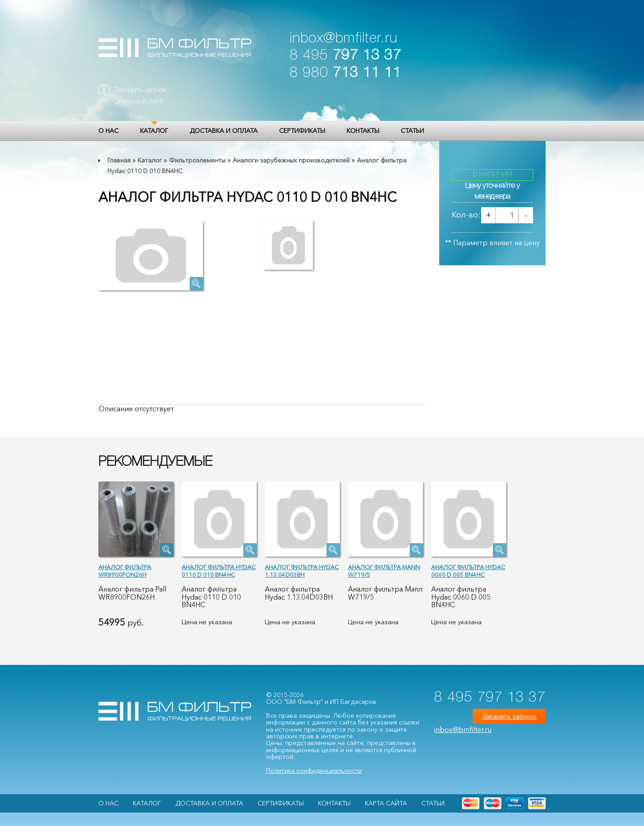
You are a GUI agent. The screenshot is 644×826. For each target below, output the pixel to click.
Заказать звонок (140, 90)
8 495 (345, 56)
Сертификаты (302, 131)
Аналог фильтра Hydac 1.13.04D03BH (302, 571)
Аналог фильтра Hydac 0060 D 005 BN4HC (468, 571)
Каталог (154, 131)
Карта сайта (386, 803)
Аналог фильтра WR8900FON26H (125, 571)
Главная (119, 160)
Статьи (412, 131)
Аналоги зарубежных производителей (291, 160)
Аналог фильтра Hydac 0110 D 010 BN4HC (219, 571)
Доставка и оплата (224, 131)
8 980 (345, 73)
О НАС (108, 131)
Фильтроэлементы (197, 160)
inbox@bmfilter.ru (344, 39)
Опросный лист (138, 102)
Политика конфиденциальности (314, 771)
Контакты (363, 131)
